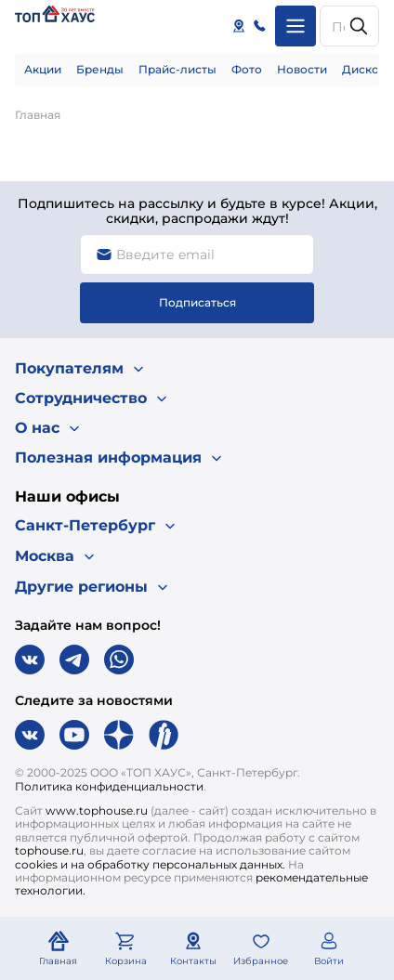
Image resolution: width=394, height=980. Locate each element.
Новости (302, 69)
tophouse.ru (49, 850)
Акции (43, 69)
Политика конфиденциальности (109, 786)
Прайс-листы (177, 69)
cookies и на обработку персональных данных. (150, 864)
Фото (247, 69)
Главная (38, 115)
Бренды (100, 69)
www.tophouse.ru (97, 810)
